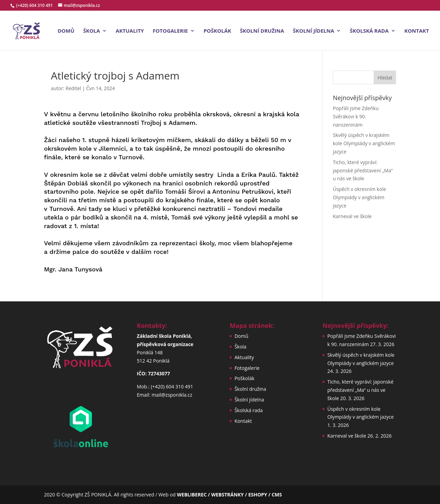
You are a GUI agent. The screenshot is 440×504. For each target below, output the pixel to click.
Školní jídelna (313, 31)
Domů (66, 31)
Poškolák (217, 31)
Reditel (73, 88)
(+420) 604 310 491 (35, 5)
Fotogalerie (170, 31)
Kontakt (417, 31)
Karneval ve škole (352, 216)
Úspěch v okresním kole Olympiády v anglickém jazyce (359, 197)
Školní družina (262, 31)
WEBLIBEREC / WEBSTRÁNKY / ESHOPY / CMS (229, 495)
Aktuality (130, 31)
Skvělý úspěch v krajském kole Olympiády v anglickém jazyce (364, 143)
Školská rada (369, 31)
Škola (92, 31)
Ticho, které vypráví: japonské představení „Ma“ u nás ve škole (363, 170)
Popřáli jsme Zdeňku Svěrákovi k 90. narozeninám (356, 116)
